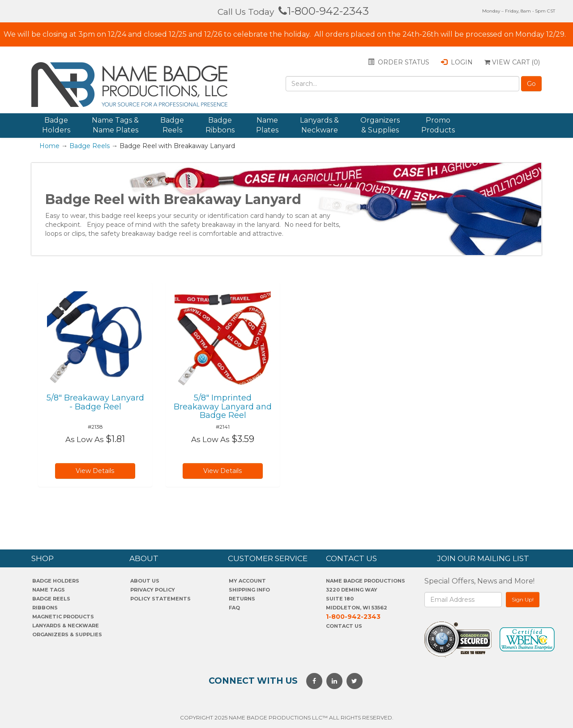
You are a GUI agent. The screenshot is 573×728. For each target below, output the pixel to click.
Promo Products (438, 125)
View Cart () (512, 62)
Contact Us (344, 626)
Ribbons (45, 608)
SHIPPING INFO (249, 590)
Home (49, 146)
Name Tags (49, 590)
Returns (242, 599)
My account (247, 581)
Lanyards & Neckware (319, 125)
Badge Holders (56, 125)
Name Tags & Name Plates (115, 125)
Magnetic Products (63, 617)
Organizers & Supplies (380, 125)
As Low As (85, 439)
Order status (399, 62)
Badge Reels (172, 125)
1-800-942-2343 (324, 11)
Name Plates (267, 125)
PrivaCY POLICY (153, 590)
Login (457, 62)
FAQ (234, 608)
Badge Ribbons (220, 125)
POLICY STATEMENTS (160, 599)
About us (145, 581)
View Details (95, 471)
